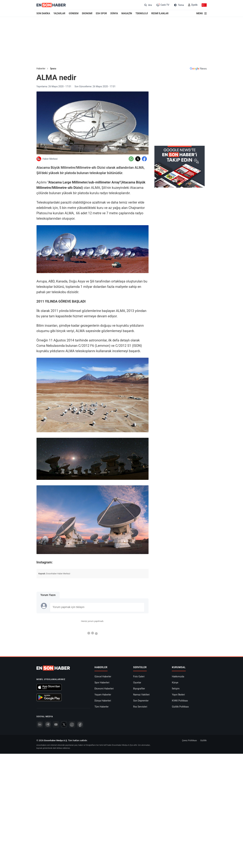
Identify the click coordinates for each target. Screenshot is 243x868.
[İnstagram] (72, 724)
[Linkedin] (40, 724)
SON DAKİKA (43, 13)
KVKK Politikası (180, 701)
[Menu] (201, 13)
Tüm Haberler (101, 707)
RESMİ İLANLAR (160, 13)
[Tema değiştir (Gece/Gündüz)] (179, 5)
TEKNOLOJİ (142, 13)
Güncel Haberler (103, 677)
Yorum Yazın (48, 595)
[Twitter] (64, 724)
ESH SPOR (101, 13)
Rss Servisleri (140, 707)
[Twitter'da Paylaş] (138, 159)
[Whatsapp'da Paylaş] (131, 159)
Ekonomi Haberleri (104, 689)
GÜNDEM (74, 13)
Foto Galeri (139, 677)
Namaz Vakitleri (141, 695)
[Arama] (148, 5)
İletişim (176, 689)
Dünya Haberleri (103, 701)
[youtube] (56, 724)
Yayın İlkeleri (178, 695)
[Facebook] (80, 724)
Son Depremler (141, 701)
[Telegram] (48, 724)
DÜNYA (114, 13)
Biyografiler (139, 689)
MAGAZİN (127, 13)
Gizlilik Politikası (180, 707)
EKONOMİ (87, 13)
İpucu (53, 69)
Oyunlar (137, 683)
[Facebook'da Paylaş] (144, 159)
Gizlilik (203, 740)
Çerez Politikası (189, 740)
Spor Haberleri (102, 683)
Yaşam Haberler (103, 695)
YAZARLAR (59, 13)
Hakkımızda (178, 677)
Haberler (41, 69)
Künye (175, 683)
